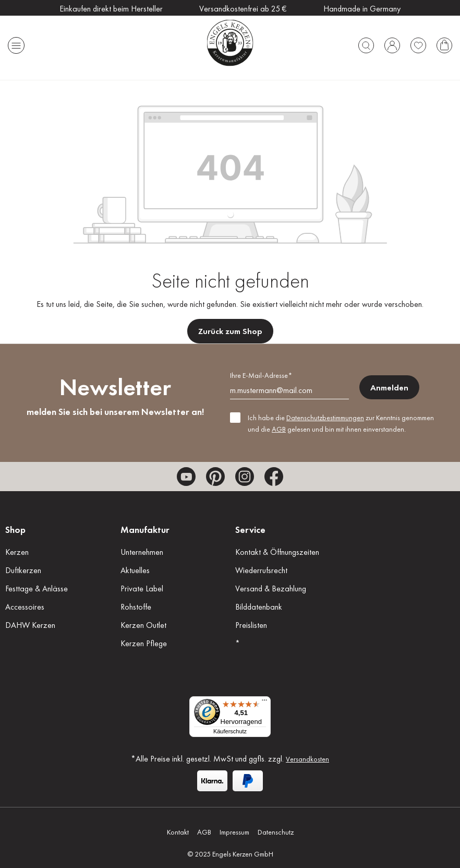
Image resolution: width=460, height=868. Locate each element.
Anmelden (389, 388)
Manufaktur (145, 530)
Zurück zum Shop (230, 331)
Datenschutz (276, 832)
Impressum (234, 832)
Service (250, 530)
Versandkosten (307, 759)
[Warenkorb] (444, 43)
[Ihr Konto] (392, 43)
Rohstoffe (136, 607)
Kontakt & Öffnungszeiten (277, 552)
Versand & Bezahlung (271, 588)
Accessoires (25, 607)
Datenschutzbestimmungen (325, 418)
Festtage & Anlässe (37, 588)
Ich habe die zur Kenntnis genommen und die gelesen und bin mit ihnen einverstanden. (341, 423)
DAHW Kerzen (30, 625)
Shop (15, 530)
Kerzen (17, 552)
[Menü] (16, 43)
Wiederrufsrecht (261, 570)
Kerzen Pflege (144, 643)
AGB (279, 429)
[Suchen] (366, 43)
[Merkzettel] (418, 43)
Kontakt (178, 832)
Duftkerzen (23, 570)
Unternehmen (142, 552)
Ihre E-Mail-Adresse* (261, 375)
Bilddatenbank (259, 607)
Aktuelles (135, 570)
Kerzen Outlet (143, 625)
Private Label (142, 588)
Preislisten (251, 625)
